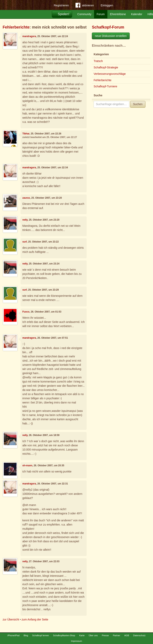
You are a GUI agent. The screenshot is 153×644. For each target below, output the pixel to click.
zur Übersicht (11, 619)
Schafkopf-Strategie (106, 67)
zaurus (26, 198)
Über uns (93, 635)
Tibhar (26, 134)
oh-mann (27, 465)
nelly (25, 220)
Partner (117, 635)
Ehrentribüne (118, 14)
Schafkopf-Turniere (105, 86)
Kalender (137, 14)
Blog (26, 635)
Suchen (138, 104)
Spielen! (64, 14)
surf (25, 242)
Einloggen (107, 5)
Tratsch (98, 61)
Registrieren (61, 5)
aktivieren (85, 6)
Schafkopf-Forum (108, 27)
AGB (127, 635)
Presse (105, 635)
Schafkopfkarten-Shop (64, 635)
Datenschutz (139, 635)
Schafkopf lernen (41, 635)
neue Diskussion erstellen (111, 36)
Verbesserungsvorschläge (110, 74)
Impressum (76, 641)
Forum (101, 14)
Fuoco (26, 312)
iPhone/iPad (14, 635)
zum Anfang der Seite (35, 619)
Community (84, 14)
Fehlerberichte (16, 27)
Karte (82, 635)
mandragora (29, 36)
